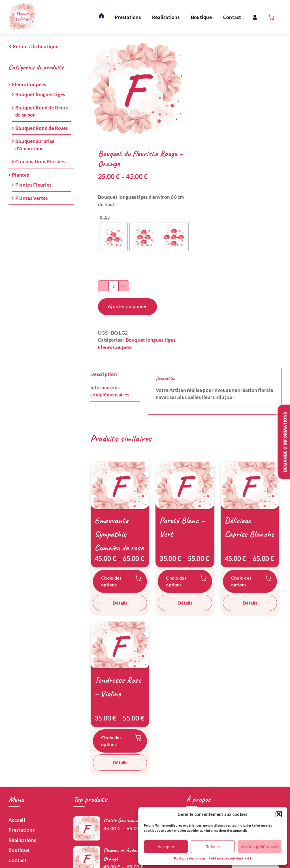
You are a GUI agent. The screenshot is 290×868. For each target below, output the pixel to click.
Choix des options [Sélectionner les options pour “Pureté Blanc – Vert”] (176, 581)
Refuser (213, 847)
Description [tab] (104, 374)
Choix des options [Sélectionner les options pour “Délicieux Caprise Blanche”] (241, 581)
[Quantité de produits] (114, 286)
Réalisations (22, 840)
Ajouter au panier (127, 306)
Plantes (20, 175)
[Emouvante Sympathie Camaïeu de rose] (120, 485)
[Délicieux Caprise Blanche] (250, 485)
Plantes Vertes (32, 198)
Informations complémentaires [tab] (110, 391)
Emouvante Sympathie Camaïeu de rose (119, 534)
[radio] (113, 237)
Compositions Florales (40, 161)
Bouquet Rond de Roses (41, 128)
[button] (279, 814)
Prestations (22, 830)
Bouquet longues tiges (151, 340)
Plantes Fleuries (33, 185)
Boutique (19, 850)
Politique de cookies (190, 858)
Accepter (166, 847)
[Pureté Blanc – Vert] (185, 485)
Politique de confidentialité (230, 858)
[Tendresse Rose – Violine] (120, 645)
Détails (120, 603)
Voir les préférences (260, 847)
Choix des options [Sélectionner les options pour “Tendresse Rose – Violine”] (111, 741)
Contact (18, 860)
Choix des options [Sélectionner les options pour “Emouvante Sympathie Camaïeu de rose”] (111, 581)
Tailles (104, 218)
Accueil (17, 820)
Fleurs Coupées (115, 347)
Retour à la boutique (34, 46)
